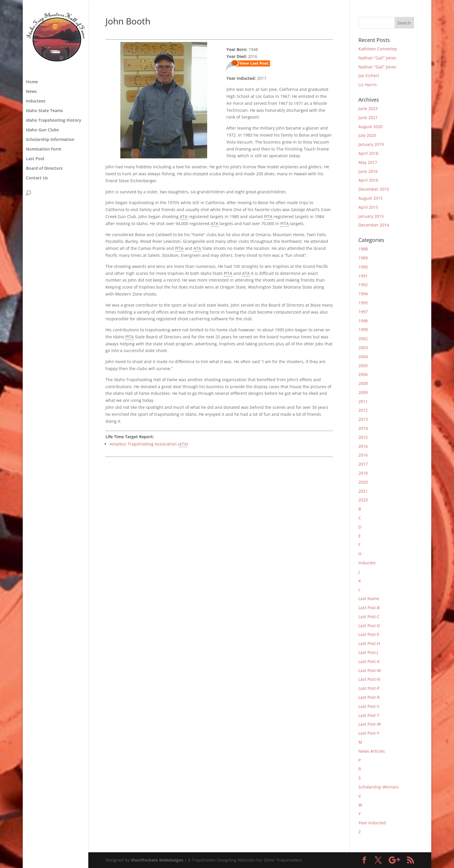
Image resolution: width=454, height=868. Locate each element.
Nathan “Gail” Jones (377, 58)
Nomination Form (44, 149)
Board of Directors (44, 169)
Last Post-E (369, 634)
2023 (363, 500)
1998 (363, 321)
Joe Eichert (369, 76)
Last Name (369, 599)
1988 (363, 249)
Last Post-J (368, 652)
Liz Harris (368, 85)
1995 (363, 303)
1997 (363, 312)
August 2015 (371, 198)
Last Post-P (369, 688)
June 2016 (368, 171)
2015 (363, 437)
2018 (363, 473)
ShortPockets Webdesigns (157, 860)
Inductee (367, 563)
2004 (363, 357)
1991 (363, 276)
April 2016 (368, 180)
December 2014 (374, 225)
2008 (363, 383)
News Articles (372, 751)
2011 (363, 401)
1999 (363, 329)
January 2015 (371, 216)
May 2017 (368, 162)
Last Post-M (370, 670)
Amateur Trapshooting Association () (149, 444)
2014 (363, 428)
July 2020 (367, 135)
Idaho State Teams (44, 111)
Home (32, 82)
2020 (363, 482)
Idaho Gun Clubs (42, 130)
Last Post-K (369, 661)
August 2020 (371, 127)
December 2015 (374, 189)
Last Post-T (369, 715)
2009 (363, 392)
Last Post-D (369, 626)
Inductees (36, 101)
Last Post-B (369, 608)
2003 (363, 348)
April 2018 (368, 153)
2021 (363, 491)
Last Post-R (369, 697)
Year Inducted (372, 823)
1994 (363, 294)
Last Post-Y (369, 733)
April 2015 (368, 207)
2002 (363, 338)
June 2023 (368, 108)
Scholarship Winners (379, 787)
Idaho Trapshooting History (54, 121)
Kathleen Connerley (378, 49)
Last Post (35, 159)
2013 (363, 419)
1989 (363, 258)
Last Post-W (370, 724)
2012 (363, 410)
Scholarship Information (50, 140)
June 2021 (368, 117)
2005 (363, 366)
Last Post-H (369, 643)
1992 (363, 285)
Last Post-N (369, 679)
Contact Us (37, 178)
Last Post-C (369, 617)
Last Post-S (369, 706)
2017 (363, 464)
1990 (363, 267)
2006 (363, 374)
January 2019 (371, 144)
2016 (363, 446)
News (31, 92)
